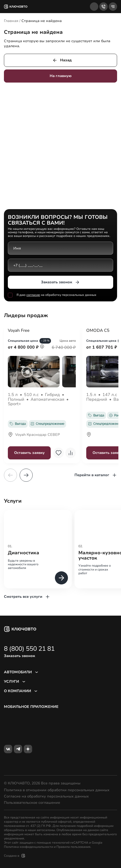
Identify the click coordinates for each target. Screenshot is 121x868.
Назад (62, 60)
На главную (61, 76)
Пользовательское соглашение (32, 803)
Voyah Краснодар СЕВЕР (34, 435)
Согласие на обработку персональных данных (46, 796)
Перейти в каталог (96, 475)
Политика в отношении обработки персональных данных (57, 790)
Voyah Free (19, 331)
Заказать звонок (60, 282)
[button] (26, 475)
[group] (38, 549)
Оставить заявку (29, 453)
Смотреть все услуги (27, 597)
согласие (33, 295)
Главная (11, 21)
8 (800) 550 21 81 (29, 649)
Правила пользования (73, 847)
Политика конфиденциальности (28, 847)
